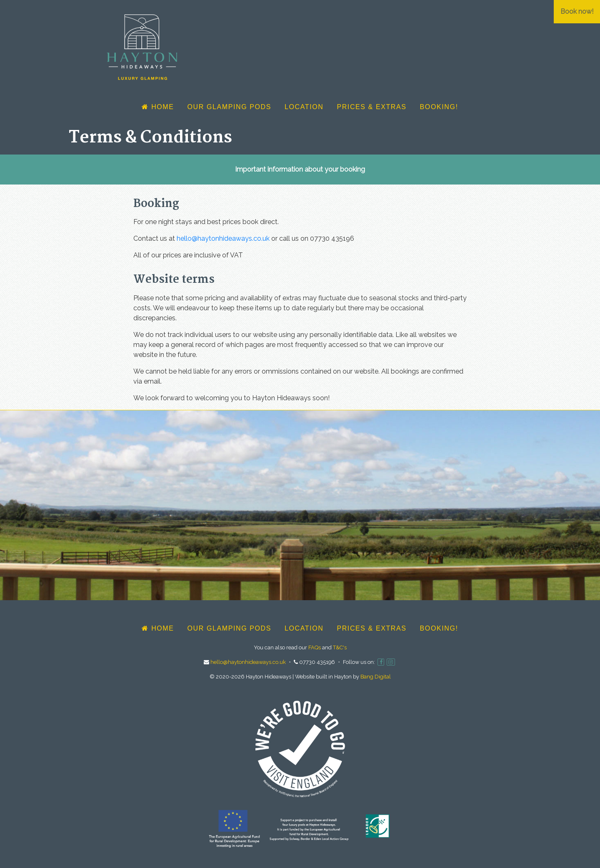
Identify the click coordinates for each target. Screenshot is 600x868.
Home (158, 107)
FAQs (315, 647)
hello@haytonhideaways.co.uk (223, 238)
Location (304, 107)
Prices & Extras (371, 107)
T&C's (340, 647)
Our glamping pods (229, 107)
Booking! (439, 107)
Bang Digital (376, 677)
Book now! (577, 11)
